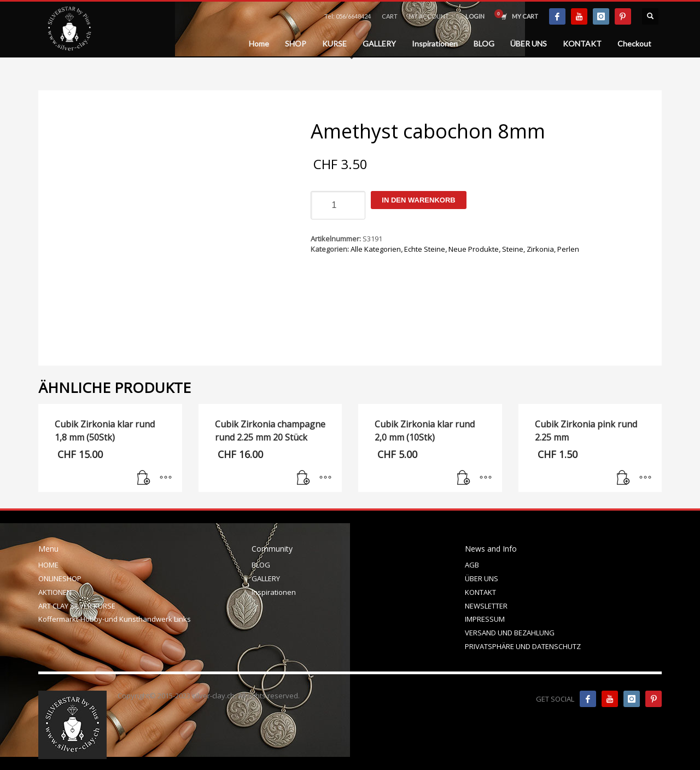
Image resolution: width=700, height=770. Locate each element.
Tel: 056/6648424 (348, 16)
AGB (472, 565)
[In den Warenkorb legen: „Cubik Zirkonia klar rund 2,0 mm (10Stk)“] (464, 478)
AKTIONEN (55, 592)
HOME (48, 565)
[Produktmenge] (338, 205)
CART (390, 16)
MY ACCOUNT (429, 16)
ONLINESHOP (60, 578)
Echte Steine (425, 249)
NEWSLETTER (486, 606)
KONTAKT (480, 592)
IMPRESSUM (485, 619)
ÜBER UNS (482, 578)
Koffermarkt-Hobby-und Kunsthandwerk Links (115, 619)
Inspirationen (274, 592)
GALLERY (266, 578)
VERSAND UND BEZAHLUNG (510, 633)
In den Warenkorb (418, 200)
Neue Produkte (474, 249)
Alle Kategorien (376, 249)
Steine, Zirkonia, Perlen (541, 249)
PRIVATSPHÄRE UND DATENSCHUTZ (523, 646)
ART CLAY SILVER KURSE (77, 606)
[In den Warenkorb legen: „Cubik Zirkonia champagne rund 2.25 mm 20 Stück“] (304, 478)
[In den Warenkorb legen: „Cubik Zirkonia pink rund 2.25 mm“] (623, 478)
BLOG (261, 565)
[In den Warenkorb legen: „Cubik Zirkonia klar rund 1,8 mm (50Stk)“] (144, 478)
